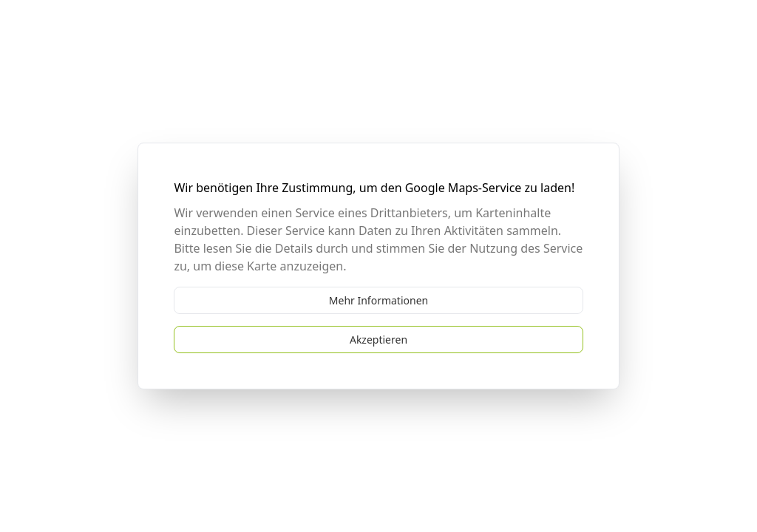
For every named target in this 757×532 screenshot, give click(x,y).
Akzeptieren (378, 340)
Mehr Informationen (378, 300)
